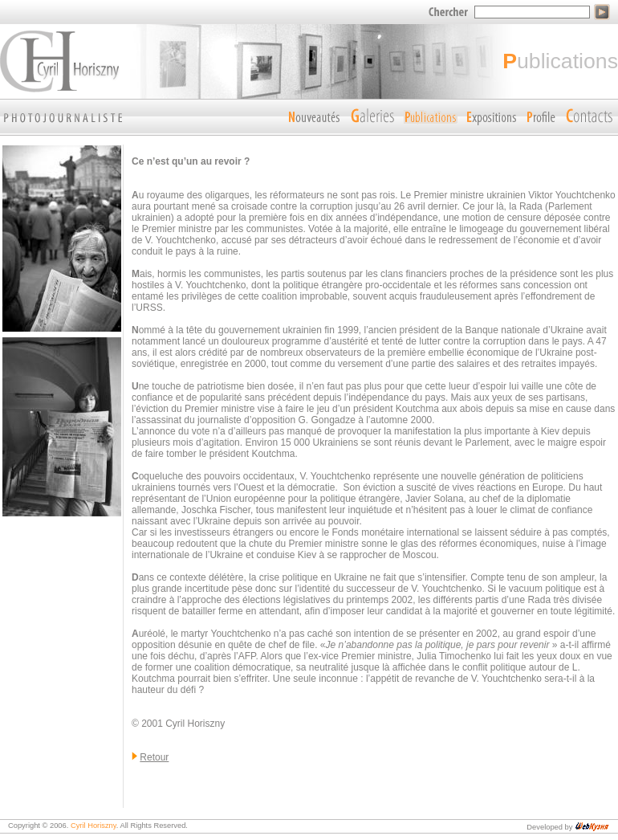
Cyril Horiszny (94, 826)
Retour (154, 757)
